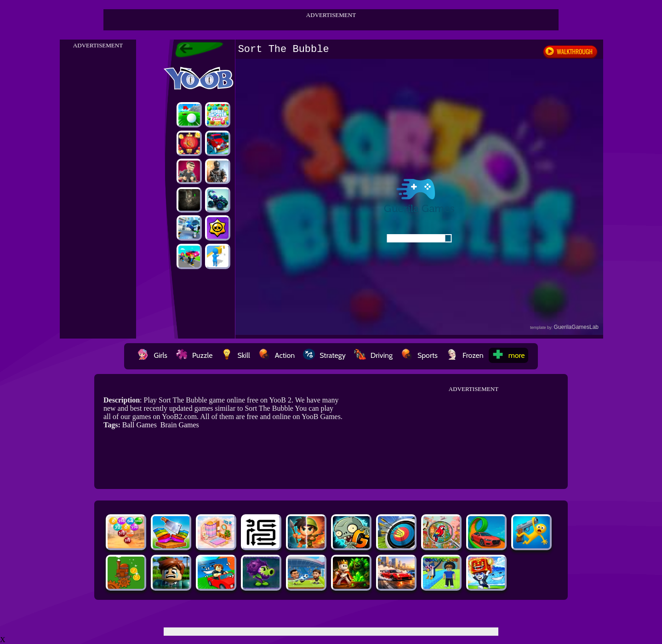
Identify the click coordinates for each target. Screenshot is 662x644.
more (508, 355)
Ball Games (140, 425)
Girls (152, 355)
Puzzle (194, 355)
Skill (235, 355)
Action (277, 355)
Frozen (465, 355)
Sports (419, 355)
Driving (373, 355)
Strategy (324, 355)
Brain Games (180, 425)
